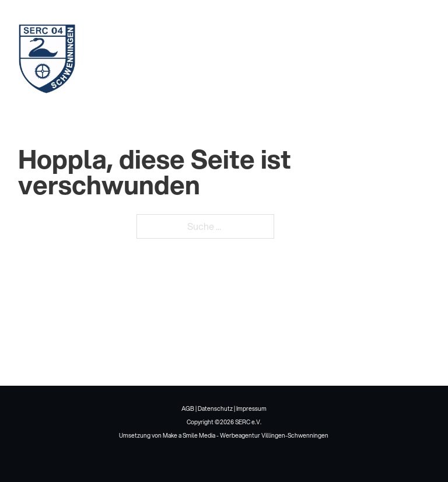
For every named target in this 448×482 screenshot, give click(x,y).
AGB (188, 408)
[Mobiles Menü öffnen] (416, 58)
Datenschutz (215, 408)
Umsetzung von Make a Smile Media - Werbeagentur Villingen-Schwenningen (224, 435)
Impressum (251, 408)
